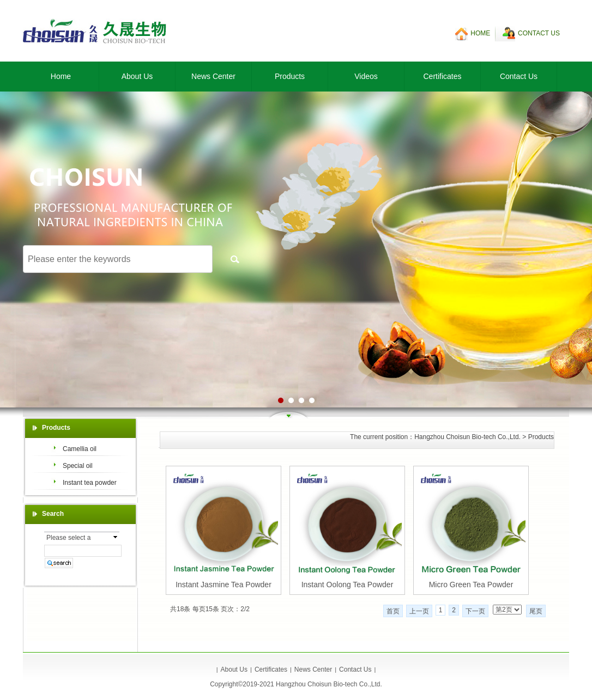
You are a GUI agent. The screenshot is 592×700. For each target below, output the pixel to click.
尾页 (536, 611)
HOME (480, 33)
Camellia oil (80, 449)
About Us (137, 76)
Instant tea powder (90, 483)
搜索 (235, 259)
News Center (213, 76)
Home (61, 76)
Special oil (78, 466)
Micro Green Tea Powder (471, 585)
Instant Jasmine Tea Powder (223, 585)
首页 (393, 611)
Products (290, 76)
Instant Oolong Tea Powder (348, 585)
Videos (366, 76)
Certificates (442, 76)
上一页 (419, 611)
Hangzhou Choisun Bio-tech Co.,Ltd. (467, 437)
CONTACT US (539, 33)
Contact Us (519, 76)
